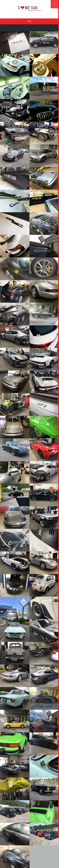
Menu (29, 21)
